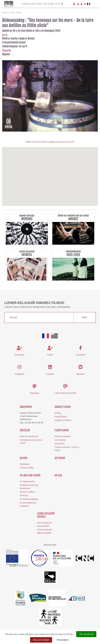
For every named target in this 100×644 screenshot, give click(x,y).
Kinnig (58, 413)
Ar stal (58, 475)
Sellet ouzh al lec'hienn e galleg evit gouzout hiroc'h (50, 142)
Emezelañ (20, 355)
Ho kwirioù (60, 444)
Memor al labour (28, 492)
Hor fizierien (60, 440)
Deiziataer (25, 464)
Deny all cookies (41, 640)
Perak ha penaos (63, 436)
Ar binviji (24, 495)
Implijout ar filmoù (63, 420)
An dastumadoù (27, 481)
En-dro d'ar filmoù (30, 475)
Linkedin (50, 374)
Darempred (26, 407)
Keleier (24, 458)
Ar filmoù (60, 458)
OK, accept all (86, 634)
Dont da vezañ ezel (29, 436)
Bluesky (81, 374)
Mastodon (35, 393)
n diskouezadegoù (30, 499)
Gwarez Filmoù (63, 407)
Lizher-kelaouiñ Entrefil (65, 393)
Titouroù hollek (27, 468)
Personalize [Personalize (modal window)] (63, 640)
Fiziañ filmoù (61, 417)
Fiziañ (50, 355)
